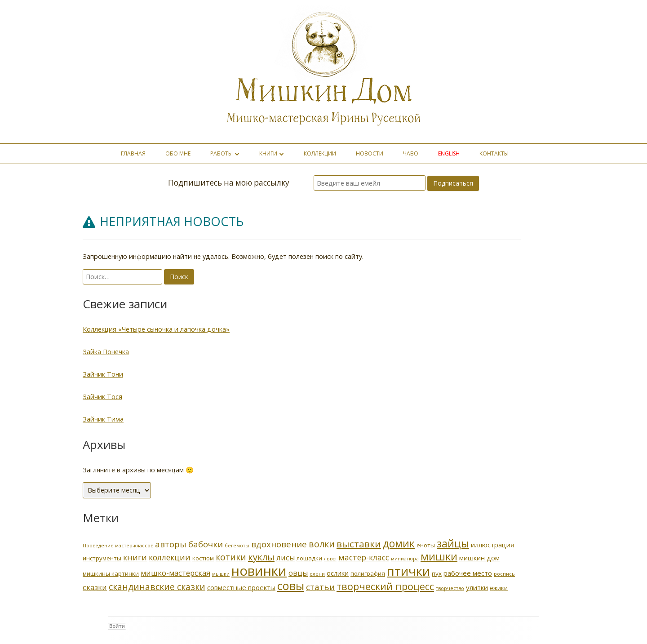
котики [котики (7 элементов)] (231, 557)
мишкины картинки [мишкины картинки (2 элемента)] (111, 573)
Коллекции (320, 153)
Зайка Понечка (106, 352)
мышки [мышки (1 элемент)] (221, 574)
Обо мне (178, 153)
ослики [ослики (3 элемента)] (338, 573)
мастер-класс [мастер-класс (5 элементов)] (364, 557)
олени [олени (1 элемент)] (317, 574)
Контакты (494, 153)
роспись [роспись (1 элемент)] (504, 574)
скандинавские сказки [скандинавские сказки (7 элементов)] (157, 587)
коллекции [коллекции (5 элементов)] (170, 557)
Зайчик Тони (103, 374)
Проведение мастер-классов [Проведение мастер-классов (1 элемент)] (118, 546)
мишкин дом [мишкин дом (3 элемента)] (479, 558)
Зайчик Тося (102, 397)
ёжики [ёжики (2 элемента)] (499, 588)
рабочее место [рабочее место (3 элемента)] (468, 573)
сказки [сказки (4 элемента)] (95, 587)
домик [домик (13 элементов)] (399, 544)
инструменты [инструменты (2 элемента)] (102, 558)
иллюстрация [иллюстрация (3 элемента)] (492, 545)
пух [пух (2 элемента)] (437, 573)
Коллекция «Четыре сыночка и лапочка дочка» (156, 329)
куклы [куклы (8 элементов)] (261, 557)
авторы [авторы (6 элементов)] (171, 544)
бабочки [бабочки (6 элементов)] (206, 544)
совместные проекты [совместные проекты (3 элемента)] (241, 587)
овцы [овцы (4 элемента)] (298, 573)
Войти (117, 626)
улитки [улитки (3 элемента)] (477, 587)
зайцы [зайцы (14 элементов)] (453, 543)
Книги (268, 153)
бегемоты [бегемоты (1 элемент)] (237, 546)
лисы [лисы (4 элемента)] (286, 557)
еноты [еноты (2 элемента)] (426, 545)
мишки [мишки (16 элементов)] (439, 556)
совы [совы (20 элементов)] (291, 586)
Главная (133, 153)
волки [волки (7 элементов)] (322, 544)
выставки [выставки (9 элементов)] (359, 544)
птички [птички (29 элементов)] (408, 571)
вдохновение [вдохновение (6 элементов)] (279, 544)
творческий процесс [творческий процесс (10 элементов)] (385, 586)
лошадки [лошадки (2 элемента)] (309, 558)
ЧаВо (411, 153)
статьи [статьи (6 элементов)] (320, 587)
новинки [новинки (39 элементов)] (259, 571)
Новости (370, 153)
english (449, 153)
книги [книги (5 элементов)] (135, 557)
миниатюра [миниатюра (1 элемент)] (405, 559)
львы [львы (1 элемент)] (330, 559)
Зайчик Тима (103, 419)
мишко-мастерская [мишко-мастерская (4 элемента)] (175, 573)
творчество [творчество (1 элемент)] (450, 588)
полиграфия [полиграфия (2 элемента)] (368, 573)
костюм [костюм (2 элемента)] (203, 558)
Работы (222, 153)
